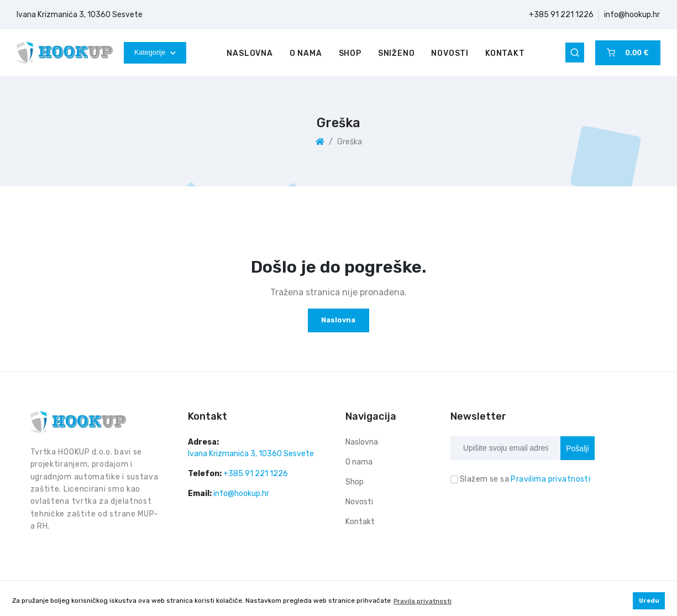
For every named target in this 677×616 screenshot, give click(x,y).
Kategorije (155, 53)
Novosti (450, 53)
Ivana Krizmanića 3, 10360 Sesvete (80, 15)
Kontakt (505, 53)
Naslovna (250, 53)
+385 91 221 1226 (561, 15)
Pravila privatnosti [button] (423, 601)
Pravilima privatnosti (550, 479)
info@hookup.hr (632, 15)
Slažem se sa (525, 479)
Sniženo (397, 53)
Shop (350, 53)
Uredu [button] (649, 601)
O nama (306, 53)
